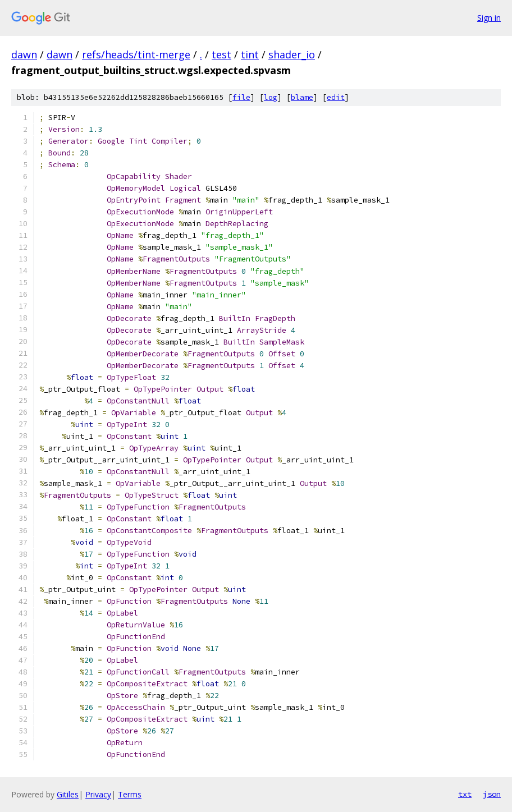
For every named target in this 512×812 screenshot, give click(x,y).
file (241, 97)
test (221, 54)
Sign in (489, 18)
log (271, 97)
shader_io (292, 54)
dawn (24, 54)
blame (302, 97)
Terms (130, 794)
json (492, 794)
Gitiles (68, 794)
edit (336, 97)
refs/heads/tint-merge (136, 54)
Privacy (98, 794)
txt (465, 794)
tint (250, 54)
